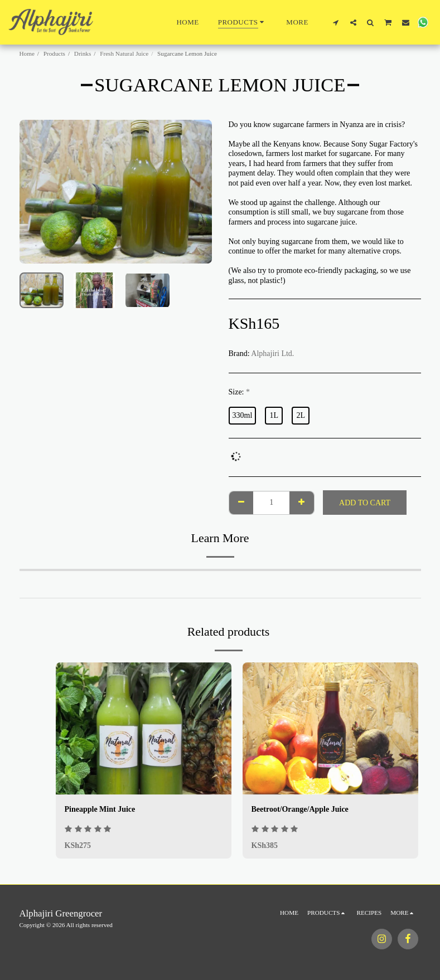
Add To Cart (365, 503)
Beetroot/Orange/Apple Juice (300, 809)
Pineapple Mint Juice (100, 809)
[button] (336, 22)
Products (54, 53)
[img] (144, 728)
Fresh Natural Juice (124, 53)
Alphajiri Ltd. (272, 354)
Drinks (83, 53)
